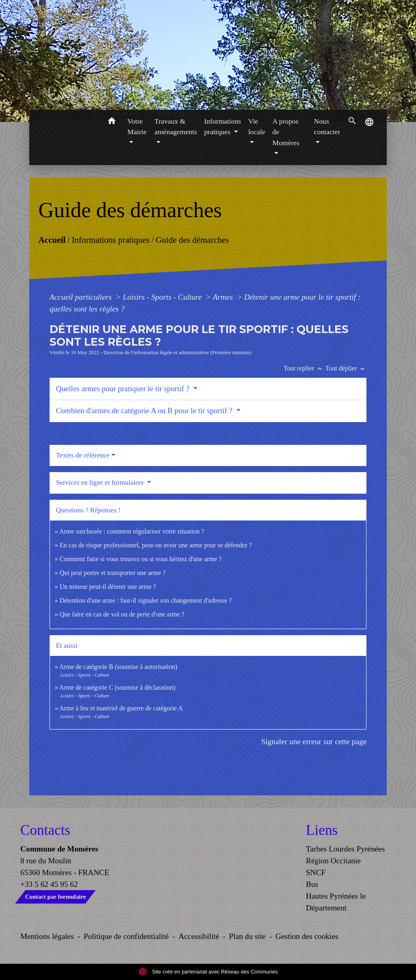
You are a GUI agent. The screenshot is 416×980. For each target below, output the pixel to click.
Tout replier (304, 368)
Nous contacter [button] (327, 126)
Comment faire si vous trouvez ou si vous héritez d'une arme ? (141, 559)
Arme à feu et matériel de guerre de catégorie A (121, 708)
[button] (112, 122)
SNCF (316, 872)
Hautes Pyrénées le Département (336, 902)
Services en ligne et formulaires (101, 482)
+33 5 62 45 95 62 (49, 884)
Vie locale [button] (257, 126)
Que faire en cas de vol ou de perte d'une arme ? (122, 614)
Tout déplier (346, 368)
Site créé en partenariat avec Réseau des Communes (208, 972)
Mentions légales (47, 936)
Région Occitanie (333, 861)
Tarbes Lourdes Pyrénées (345, 849)
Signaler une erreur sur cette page (314, 742)
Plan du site (247, 936)
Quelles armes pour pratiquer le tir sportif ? (124, 389)
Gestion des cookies (307, 936)
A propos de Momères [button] (286, 132)
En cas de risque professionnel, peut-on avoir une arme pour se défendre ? (156, 545)
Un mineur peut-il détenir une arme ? (108, 587)
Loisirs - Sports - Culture (164, 297)
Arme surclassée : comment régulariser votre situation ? (132, 531)
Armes (224, 297)
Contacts (45, 830)
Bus (312, 884)
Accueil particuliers (82, 297)
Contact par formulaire (55, 897)
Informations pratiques (110, 240)
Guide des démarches (192, 240)
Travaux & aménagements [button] (176, 126)
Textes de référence (83, 455)
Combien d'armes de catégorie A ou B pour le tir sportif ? (145, 411)
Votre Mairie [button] (137, 126)
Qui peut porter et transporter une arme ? (113, 573)
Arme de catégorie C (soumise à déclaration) (117, 687)
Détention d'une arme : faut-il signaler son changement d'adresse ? (146, 600)
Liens (322, 830)
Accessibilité (199, 936)
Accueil (52, 240)
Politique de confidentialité (126, 936)
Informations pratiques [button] (223, 126)
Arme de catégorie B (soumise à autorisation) (118, 667)
